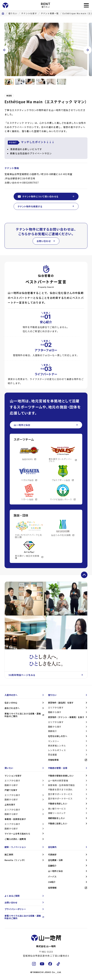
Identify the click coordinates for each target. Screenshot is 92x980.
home (3, 13)
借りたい (13, 13)
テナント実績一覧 (50, 13)
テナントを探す (29, 13)
